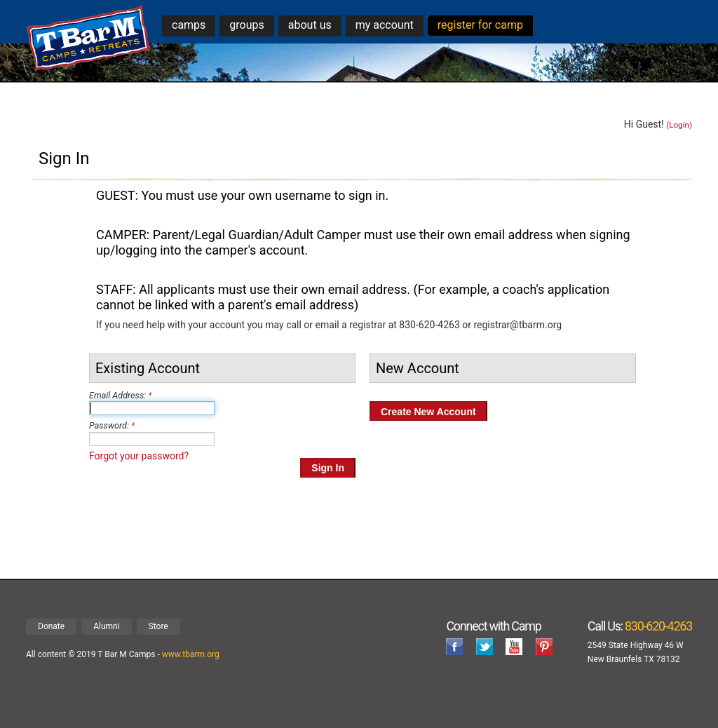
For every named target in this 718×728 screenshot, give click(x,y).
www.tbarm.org (191, 654)
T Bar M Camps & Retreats (89, 38)
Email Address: (117, 395)
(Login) (679, 125)
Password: (109, 425)
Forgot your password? (139, 456)
